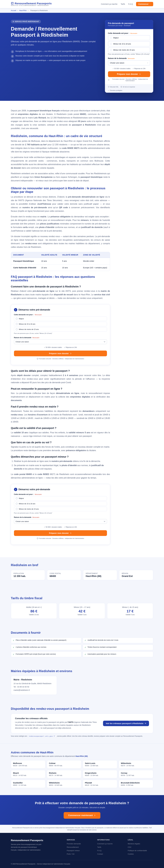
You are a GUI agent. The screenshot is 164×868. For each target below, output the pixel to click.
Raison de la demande (121, 58)
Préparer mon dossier (129, 74)
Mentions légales (134, 844)
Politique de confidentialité (137, 850)
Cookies (131, 854)
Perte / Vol (71, 854)
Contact (100, 854)
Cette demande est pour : (123, 33)
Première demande (74, 844)
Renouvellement (73, 847)
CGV (130, 847)
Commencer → (145, 4)
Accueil (14, 10)
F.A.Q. (131, 4)
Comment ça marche (109, 4)
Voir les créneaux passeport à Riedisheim (126, 723)
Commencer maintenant (82, 815)
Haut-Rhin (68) (82, 756)
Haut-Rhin (23, 10)
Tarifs (123, 4)
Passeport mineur (73, 850)
